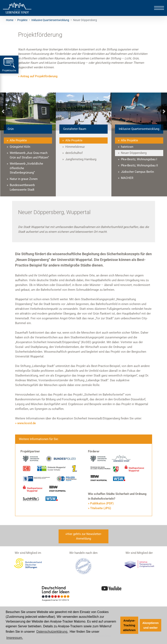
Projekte (22, 20)
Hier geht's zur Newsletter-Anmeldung (84, 536)
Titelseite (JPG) (101, 508)
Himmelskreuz (75, 147)
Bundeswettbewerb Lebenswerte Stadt (22, 187)
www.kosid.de (27, 423)
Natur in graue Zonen (24, 179)
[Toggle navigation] (159, 8)
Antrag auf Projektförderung (39, 76)
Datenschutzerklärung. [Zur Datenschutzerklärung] (52, 632)
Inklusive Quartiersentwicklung (50, 20)
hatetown (127, 147)
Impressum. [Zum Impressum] (15, 638)
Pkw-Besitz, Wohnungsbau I (139, 159)
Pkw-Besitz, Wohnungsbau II (139, 165)
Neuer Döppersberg (134, 153)
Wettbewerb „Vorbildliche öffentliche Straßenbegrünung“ (26, 168)
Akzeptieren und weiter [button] (151, 625)
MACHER (127, 178)
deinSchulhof (74, 153)
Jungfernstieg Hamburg (81, 159)
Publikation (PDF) (102, 503)
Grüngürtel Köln (20, 147)
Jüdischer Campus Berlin (137, 172)
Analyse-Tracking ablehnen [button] (129, 625)
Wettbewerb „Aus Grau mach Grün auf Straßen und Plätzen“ (29, 155)
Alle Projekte (18, 140)
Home (10, 20)
